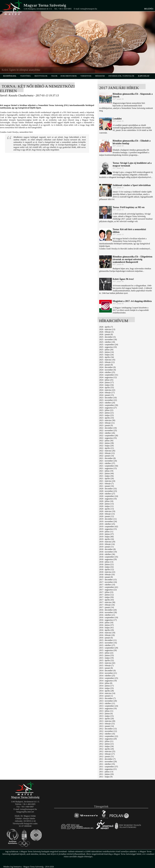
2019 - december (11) (108, 519)
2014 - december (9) (107, 671)
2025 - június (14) (106, 352)
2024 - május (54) (106, 385)
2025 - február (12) (107, 362)
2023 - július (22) (106, 410)
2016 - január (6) (106, 638)
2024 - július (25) (106, 380)
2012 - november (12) (108, 731)
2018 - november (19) (108, 552)
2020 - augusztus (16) (108, 499)
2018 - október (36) (107, 554)
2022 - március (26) (107, 451)
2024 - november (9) (108, 370)
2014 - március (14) (107, 693)
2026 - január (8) (106, 334)
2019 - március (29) (107, 542)
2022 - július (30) (106, 441)
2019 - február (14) (107, 544)
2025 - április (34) (106, 357)
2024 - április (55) (106, 387)
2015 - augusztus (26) (108, 650)
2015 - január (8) (106, 668)
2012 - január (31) (106, 756)
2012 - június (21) (106, 744)
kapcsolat (144, 76)
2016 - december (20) (108, 610)
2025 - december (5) (107, 337)
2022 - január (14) (106, 456)
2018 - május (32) (106, 567)
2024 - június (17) (106, 382)
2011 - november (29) (108, 762)
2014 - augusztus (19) (108, 681)
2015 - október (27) (107, 645)
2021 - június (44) (106, 473)
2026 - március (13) (107, 329)
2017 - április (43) (106, 600)
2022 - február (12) (107, 453)
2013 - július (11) (106, 711)
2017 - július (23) (106, 592)
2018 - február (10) (107, 575)
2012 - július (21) (106, 741)
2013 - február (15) (107, 724)
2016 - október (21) (107, 615)
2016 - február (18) (107, 635)
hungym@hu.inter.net (25, 812)
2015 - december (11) (108, 640)
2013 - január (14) (106, 726)
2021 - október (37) (107, 463)
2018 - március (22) (107, 572)
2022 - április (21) (106, 448)
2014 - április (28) (106, 691)
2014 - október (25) (107, 676)
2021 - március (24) (107, 481)
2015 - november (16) (108, 643)
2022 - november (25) (108, 430)
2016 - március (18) (107, 633)
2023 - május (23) (106, 415)
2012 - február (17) (107, 754)
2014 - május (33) (106, 688)
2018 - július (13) (106, 562)
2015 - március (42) (107, 663)
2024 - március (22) (107, 390)
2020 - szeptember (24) (109, 496)
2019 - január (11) (106, 547)
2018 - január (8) (106, 577)
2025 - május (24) (106, 355)
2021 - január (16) (106, 486)
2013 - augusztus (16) (108, 708)
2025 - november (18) (108, 339)
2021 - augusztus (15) (108, 468)
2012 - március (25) (107, 751)
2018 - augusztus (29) (108, 559)
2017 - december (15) (108, 580)
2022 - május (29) (106, 446)
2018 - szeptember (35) (109, 557)
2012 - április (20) (106, 749)
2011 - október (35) (107, 764)
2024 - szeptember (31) (109, 375)
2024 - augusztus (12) (108, 377)
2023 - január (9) (106, 425)
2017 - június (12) (106, 595)
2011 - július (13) (106, 772)
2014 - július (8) (106, 683)
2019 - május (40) (106, 537)
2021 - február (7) (106, 484)
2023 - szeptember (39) (109, 405)
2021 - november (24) (108, 461)
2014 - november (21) (108, 673)
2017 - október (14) (107, 585)
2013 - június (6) (106, 714)
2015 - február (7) (106, 665)
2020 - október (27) (107, 494)
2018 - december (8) (107, 549)
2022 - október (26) (107, 433)
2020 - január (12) (106, 516)
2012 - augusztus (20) (108, 739)
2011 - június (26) (106, 774)
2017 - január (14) (106, 607)
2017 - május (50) (106, 597)
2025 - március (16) (107, 360)
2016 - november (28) (108, 612)
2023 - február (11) (107, 423)
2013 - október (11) (107, 703)
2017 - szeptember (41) (109, 587)
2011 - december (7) (107, 759)
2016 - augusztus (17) (108, 620)
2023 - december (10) (108, 398)
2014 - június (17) (106, 686)
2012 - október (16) (107, 734)
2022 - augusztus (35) (108, 438)
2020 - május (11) (106, 506)
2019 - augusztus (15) (108, 529)
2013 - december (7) (107, 698)
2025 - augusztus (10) (108, 347)
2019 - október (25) (107, 524)
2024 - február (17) (107, 393)
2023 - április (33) (106, 418)
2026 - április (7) (106, 327)
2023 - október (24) (107, 403)
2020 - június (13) (106, 504)
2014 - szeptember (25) (109, 678)
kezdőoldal (10, 76)
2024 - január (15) (106, 395)
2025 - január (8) (106, 365)
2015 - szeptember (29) (109, 648)
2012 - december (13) (108, 729)
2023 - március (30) (107, 420)
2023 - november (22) (108, 400)
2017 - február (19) (107, 605)
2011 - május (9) (106, 777)
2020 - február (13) (107, 514)
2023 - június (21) (106, 413)
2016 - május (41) (106, 628)
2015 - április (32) (106, 660)
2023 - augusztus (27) (108, 408)
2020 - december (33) (108, 489)
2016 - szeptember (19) (109, 617)
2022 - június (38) (106, 443)
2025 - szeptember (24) (109, 345)
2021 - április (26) (106, 478)
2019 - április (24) (106, 539)
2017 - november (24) (108, 582)
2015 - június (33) (106, 655)
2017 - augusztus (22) (108, 590)
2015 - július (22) (106, 653)
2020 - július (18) (106, 501)
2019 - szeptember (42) (109, 526)
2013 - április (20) (106, 719)
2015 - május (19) (106, 658)
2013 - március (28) (107, 721)
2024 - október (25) (107, 372)
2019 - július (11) (106, 532)
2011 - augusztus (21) (108, 769)
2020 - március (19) (107, 511)
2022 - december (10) (108, 428)
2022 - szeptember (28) (109, 436)
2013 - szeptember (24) (109, 706)
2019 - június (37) (106, 534)
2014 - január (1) (106, 696)
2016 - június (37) (106, 625)
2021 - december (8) (107, 458)
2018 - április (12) (106, 569)
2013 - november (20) (108, 701)
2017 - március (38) (107, 602)
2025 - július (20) (106, 350)
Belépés (149, 9)
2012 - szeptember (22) (109, 736)
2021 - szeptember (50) (109, 466)
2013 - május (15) (106, 716)
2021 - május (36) (106, 476)
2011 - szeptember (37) (109, 767)
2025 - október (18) (107, 342)
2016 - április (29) (106, 630)
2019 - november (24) (108, 521)
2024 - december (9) (107, 367)
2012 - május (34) (106, 746)
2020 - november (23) (108, 491)
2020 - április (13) (106, 509)
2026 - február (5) (106, 332)
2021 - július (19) (106, 471)
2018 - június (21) (106, 564)
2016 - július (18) (106, 623)
